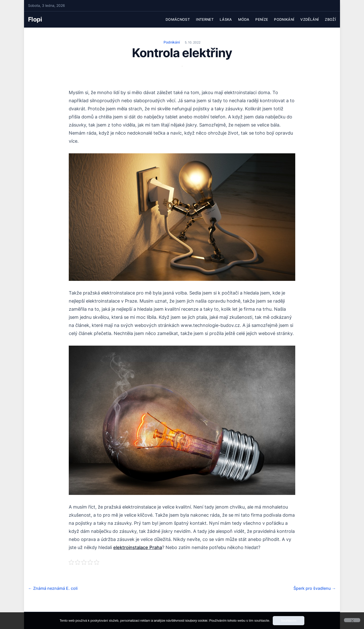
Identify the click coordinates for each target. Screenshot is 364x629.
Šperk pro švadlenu (315, 588)
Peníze (262, 19)
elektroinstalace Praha (138, 547)
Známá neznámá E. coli (53, 588)
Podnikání (284, 19)
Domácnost (178, 19)
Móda (244, 19)
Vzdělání (310, 19)
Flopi (35, 19)
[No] (352, 620)
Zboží (330, 19)
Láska (226, 19)
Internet (205, 19)
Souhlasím (289, 621)
